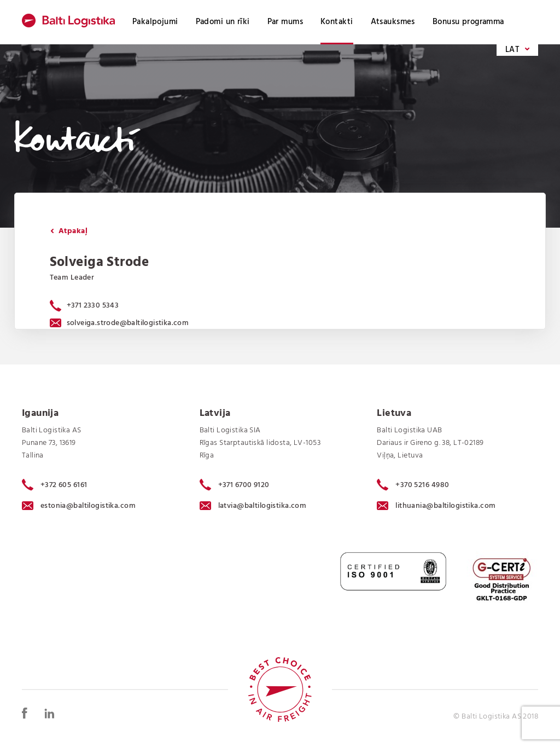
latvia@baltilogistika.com (253, 506)
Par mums (285, 22)
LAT (517, 50)
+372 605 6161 (55, 485)
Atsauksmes (393, 22)
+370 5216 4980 (413, 485)
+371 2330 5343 (93, 306)
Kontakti (337, 22)
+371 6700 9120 (235, 485)
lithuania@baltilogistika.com (436, 506)
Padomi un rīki (223, 22)
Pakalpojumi (155, 22)
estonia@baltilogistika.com (79, 506)
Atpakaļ (69, 231)
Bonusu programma (468, 22)
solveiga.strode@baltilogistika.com (119, 323)
